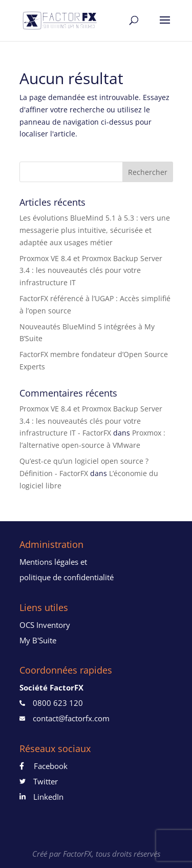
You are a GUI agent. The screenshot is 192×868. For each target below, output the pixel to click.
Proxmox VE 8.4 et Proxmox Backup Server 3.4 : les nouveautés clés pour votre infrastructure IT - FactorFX (91, 421)
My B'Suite (38, 640)
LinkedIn (45, 797)
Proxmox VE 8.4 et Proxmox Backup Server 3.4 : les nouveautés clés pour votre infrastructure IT (91, 271)
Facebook (46, 766)
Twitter (42, 781)
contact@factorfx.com (71, 718)
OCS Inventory (45, 625)
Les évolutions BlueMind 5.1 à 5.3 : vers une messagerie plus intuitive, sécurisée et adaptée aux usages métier (95, 230)
